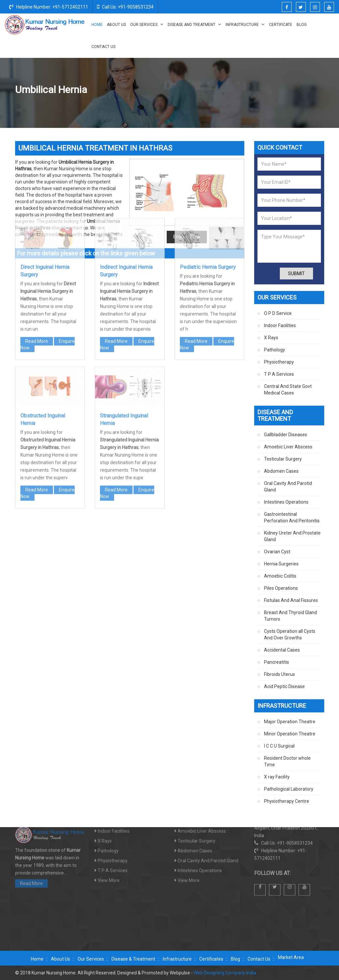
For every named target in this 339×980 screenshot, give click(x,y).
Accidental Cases (282, 650)
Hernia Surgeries (270, 90)
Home (97, 25)
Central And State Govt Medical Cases (288, 390)
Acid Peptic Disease (284, 686)
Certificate (281, 25)
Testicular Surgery (283, 459)
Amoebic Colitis (280, 576)
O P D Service (278, 313)
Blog (302, 25)
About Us (116, 25)
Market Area (291, 957)
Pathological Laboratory (289, 789)
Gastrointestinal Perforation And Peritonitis (292, 517)
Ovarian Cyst (277, 552)
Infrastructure (245, 24)
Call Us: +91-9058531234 (125, 7)
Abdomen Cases (281, 471)
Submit (296, 274)
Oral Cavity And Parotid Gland (288, 487)
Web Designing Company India (225, 973)
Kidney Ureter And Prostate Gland (292, 536)
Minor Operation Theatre (290, 734)
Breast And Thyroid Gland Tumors (291, 616)
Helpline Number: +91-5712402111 (49, 7)
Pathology (275, 350)
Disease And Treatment (194, 24)
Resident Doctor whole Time (287, 761)
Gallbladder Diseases (286, 435)
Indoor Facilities (280, 325)
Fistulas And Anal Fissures (291, 600)
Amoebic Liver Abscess (288, 447)
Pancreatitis (277, 662)
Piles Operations (281, 588)
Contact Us (103, 47)
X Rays (271, 338)
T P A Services (279, 374)
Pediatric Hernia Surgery (208, 170)
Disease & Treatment (133, 959)
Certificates (211, 959)
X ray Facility (277, 777)
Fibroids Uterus (279, 674)
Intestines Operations (286, 502)
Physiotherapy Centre (287, 801)
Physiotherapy (279, 362)
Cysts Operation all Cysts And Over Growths (290, 634)
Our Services (147, 24)
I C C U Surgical (279, 746)
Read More (37, 244)
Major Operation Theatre (290, 722)
